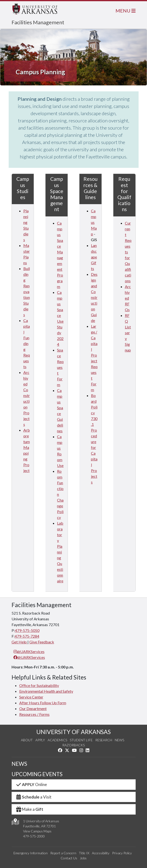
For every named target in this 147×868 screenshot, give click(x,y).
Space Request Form (60, 367)
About (27, 740)
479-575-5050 (27, 630)
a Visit (34, 797)
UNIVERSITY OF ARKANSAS (73, 732)
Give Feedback (42, 642)
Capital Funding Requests (27, 343)
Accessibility (101, 853)
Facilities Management (38, 22)
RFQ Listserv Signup (128, 333)
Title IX (84, 853)
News (119, 740)
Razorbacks (73, 745)
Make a (30, 809)
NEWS (19, 764)
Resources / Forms (34, 714)
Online (31, 784)
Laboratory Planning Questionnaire (60, 552)
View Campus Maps (37, 831)
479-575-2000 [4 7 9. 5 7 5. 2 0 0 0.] (34, 836)
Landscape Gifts (94, 257)
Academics (57, 740)
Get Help (19, 642)
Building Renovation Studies (27, 292)
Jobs (83, 858)
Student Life (81, 740)
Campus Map (94, 222)
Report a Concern (63, 853)
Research (104, 740)
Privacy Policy (122, 853)
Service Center (31, 697)
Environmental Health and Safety (46, 691)
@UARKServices (29, 651)
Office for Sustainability (39, 685)
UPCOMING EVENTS (37, 774)
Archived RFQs (128, 298)
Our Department (33, 708)
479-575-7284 (27, 636)
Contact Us (69, 858)
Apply (40, 740)
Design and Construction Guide (94, 297)
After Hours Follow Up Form (43, 703)
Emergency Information (31, 853)
